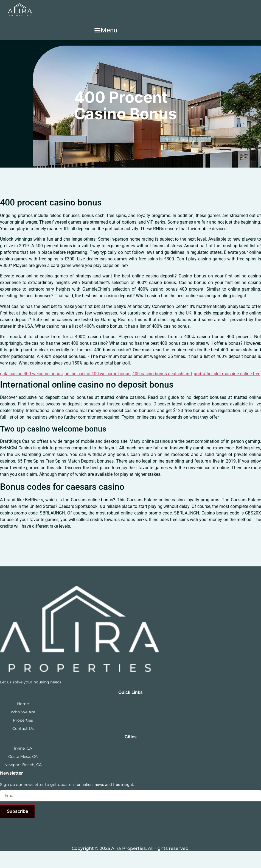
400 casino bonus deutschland (162, 374)
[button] (106, 30)
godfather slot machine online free (227, 374)
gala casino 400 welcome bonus (31, 374)
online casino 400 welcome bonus (97, 374)
